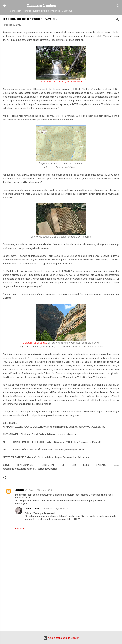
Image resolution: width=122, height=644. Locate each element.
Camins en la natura (41, 5)
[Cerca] (118, 6)
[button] (118, 20)
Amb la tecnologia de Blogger (61, 638)
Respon (20, 528)
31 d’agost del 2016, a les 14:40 (54, 509)
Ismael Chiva (32, 509)
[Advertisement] (61, 604)
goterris (20, 490)
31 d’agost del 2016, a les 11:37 (39, 490)
